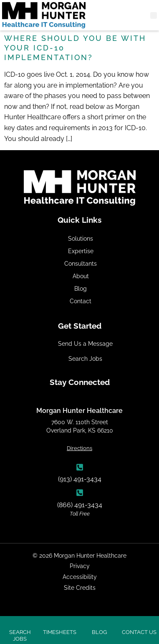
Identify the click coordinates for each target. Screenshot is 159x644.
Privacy (80, 566)
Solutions (81, 238)
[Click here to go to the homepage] (44, 15)
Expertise (81, 251)
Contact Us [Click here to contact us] (139, 632)
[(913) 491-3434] (80, 467)
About (81, 276)
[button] (154, 15)
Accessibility (80, 577)
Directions (79, 448)
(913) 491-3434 (80, 479)
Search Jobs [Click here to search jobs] (20, 635)
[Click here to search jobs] (20, 622)
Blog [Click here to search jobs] (99, 632)
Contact (81, 301)
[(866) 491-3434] (80, 493)
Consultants (81, 263)
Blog (81, 288)
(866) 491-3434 (80, 505)
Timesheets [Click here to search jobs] (60, 632)
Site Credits (80, 587)
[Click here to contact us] (139, 622)
